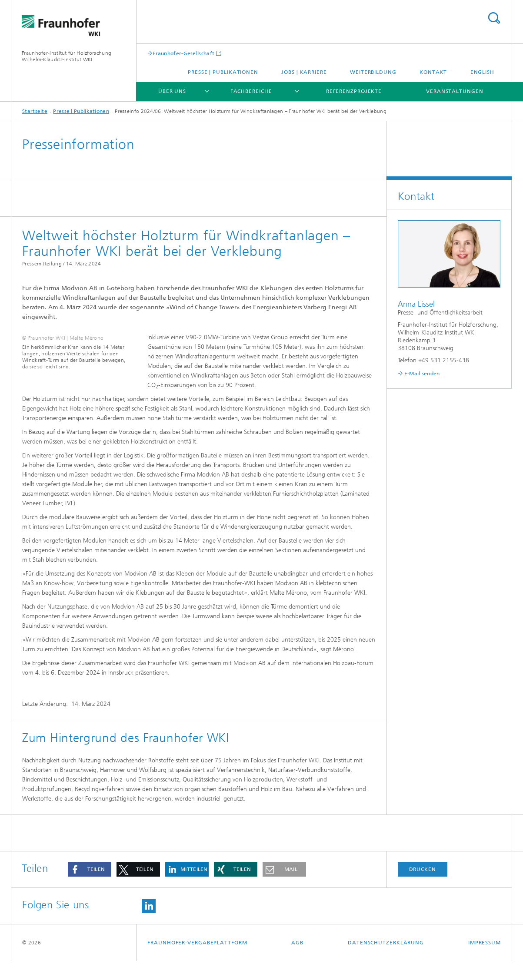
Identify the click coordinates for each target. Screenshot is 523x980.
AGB (297, 962)
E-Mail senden (422, 374)
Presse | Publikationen (223, 72)
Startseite (35, 111)
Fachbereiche (251, 91)
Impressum (485, 962)
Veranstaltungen (455, 91)
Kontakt (433, 72)
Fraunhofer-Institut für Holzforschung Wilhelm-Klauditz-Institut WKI (67, 56)
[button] (90, 889)
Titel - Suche (494, 18)
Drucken (423, 888)
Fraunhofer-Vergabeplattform (197, 962)
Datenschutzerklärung (386, 962)
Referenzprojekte (354, 91)
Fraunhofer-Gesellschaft (183, 53)
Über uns (172, 91)
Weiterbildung (373, 72)
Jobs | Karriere (304, 72)
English (482, 72)
